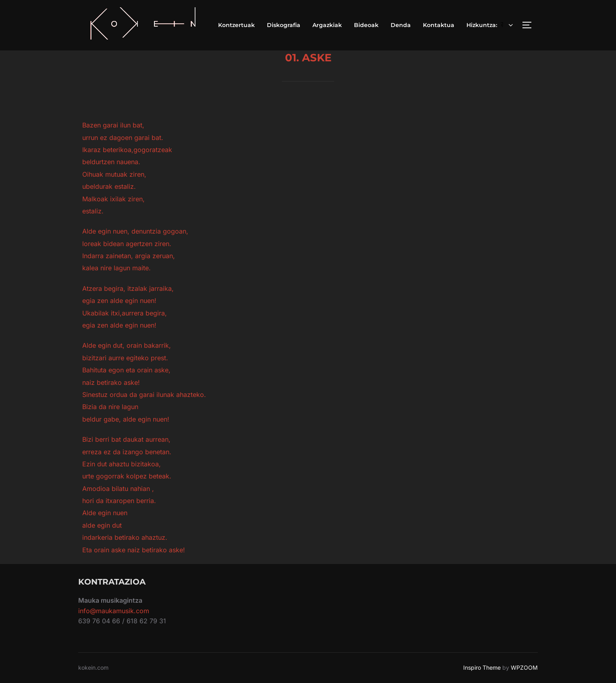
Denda (401, 25)
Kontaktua (439, 25)
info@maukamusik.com (114, 611)
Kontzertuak (236, 25)
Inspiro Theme (482, 667)
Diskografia (284, 25)
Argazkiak (327, 25)
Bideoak (366, 25)
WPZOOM (524, 667)
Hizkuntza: (491, 25)
